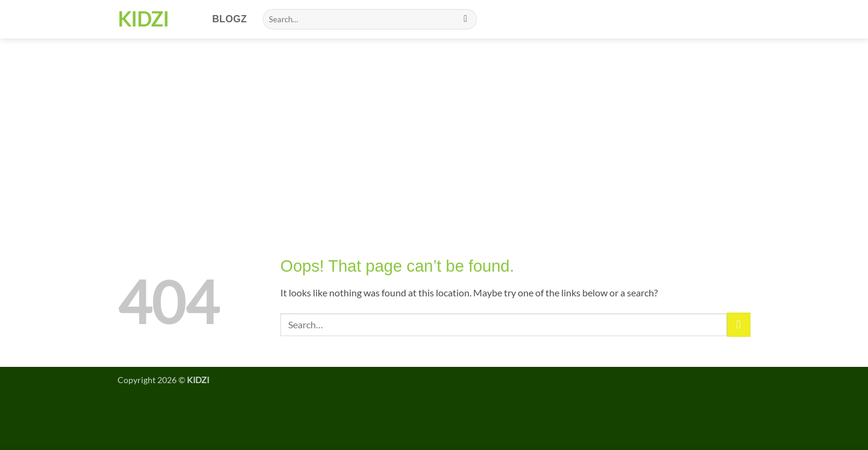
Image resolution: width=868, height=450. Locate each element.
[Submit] (466, 19)
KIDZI (143, 19)
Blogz (230, 19)
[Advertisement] (434, 129)
